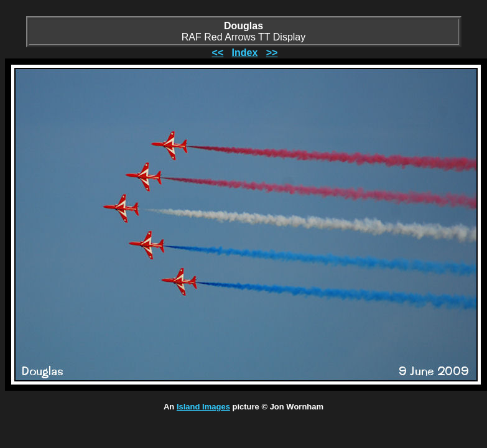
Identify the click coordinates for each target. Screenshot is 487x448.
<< (218, 53)
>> (272, 53)
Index (245, 53)
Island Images (203, 407)
